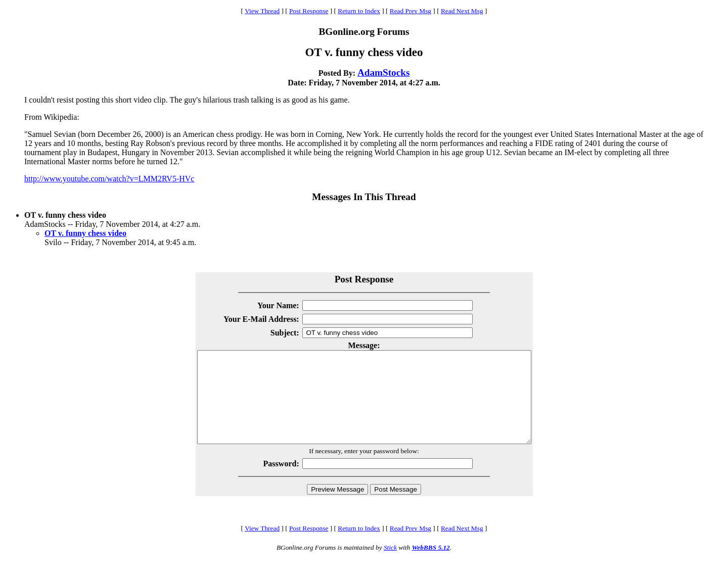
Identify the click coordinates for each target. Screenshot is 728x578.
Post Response (309, 11)
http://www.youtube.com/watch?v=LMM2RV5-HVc (109, 179)
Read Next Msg (462, 11)
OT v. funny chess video (85, 233)
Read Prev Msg (411, 11)
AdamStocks (383, 73)
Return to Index (359, 11)
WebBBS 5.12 (430, 566)
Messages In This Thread (364, 197)
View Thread (262, 11)
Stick (390, 566)
